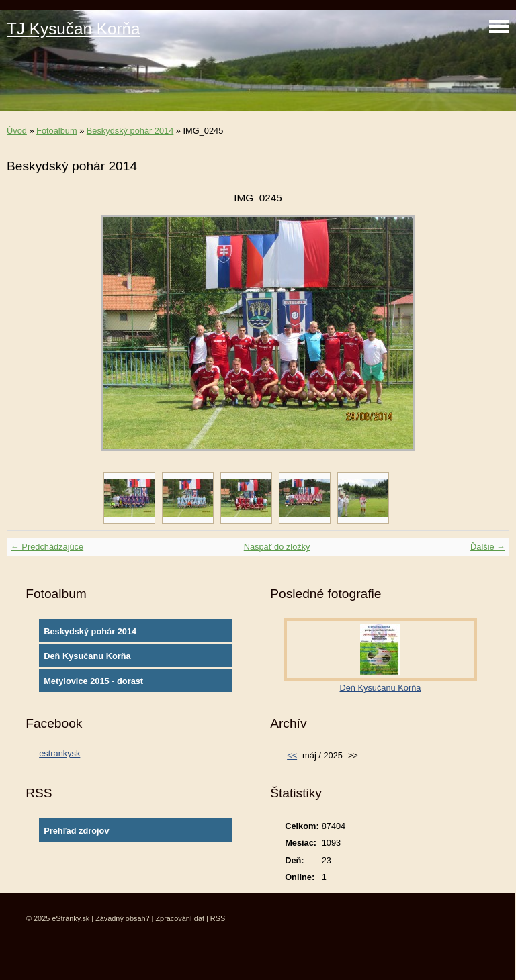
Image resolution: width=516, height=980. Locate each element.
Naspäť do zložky (277, 547)
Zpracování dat (180, 918)
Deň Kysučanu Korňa (87, 656)
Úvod (17, 131)
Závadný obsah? (122, 918)
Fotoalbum (56, 131)
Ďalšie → (488, 547)
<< (292, 755)
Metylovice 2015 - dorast (93, 681)
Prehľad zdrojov (76, 831)
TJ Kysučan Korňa (74, 29)
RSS (218, 918)
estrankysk (59, 753)
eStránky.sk (71, 918)
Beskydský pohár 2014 (130, 131)
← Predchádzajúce (47, 547)
